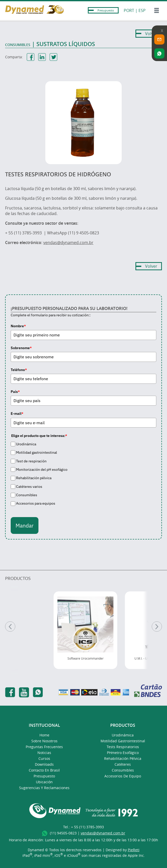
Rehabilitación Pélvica (123, 758)
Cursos (44, 758)
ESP (142, 10)
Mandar (25, 525)
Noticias (44, 753)
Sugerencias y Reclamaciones (44, 788)
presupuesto (44, 776)
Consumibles (27, 495)
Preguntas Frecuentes (44, 747)
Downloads (44, 764)
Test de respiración (31, 461)
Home (44, 735)
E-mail (17, 414)
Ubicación (44, 782)
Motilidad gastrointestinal (37, 452)
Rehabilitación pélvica (34, 478)
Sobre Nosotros (44, 741)
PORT (129, 10)
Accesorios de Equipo (123, 776)
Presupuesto (106, 10)
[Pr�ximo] (157, 627)
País (15, 392)
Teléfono (19, 370)
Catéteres (123, 764)
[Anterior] (10, 627)
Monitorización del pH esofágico (42, 469)
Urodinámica (26, 444)
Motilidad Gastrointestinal (123, 741)
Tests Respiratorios (123, 747)
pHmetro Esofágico (123, 753)
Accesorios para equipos (36, 504)
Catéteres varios (29, 487)
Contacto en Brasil (44, 770)
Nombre (18, 326)
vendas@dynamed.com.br (68, 243)
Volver (151, 34)
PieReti (134, 850)
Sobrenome (21, 348)
